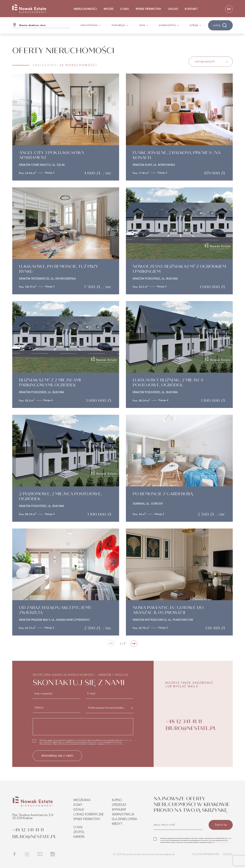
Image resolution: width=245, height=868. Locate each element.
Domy (78, 805)
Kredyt (117, 824)
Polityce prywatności (115, 744)
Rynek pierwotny (87, 819)
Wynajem (119, 810)
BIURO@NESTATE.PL (191, 728)
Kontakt (191, 9)
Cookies (228, 854)
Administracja (123, 815)
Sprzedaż (119, 805)
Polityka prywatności (206, 854)
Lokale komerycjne (89, 815)
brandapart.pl (167, 854)
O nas (125, 9)
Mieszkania (82, 800)
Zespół (79, 832)
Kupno (117, 800)
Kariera (79, 837)
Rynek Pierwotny (148, 9)
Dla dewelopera (124, 819)
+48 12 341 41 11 (184, 721)
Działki (79, 810)
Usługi (173, 9)
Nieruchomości (85, 9)
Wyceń (108, 9)
